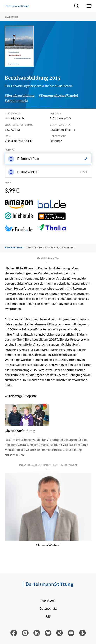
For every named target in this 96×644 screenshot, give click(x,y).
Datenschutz (48, 608)
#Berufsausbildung (20, 96)
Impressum (48, 600)
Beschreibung (14, 248)
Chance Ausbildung (20, 431)
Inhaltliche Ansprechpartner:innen (51, 248)
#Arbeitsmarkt (16, 101)
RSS (48, 616)
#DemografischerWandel (58, 96)
